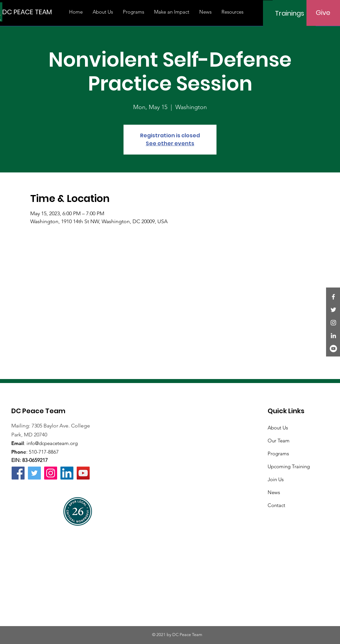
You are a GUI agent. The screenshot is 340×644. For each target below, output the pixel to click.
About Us (278, 428)
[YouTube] (333, 349)
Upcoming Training (289, 466)
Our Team (279, 441)
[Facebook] (333, 297)
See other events (170, 143)
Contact (276, 505)
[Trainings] (289, 13)
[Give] (323, 13)
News (274, 492)
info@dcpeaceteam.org (52, 443)
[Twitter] (333, 310)
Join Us (276, 479)
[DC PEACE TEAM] (27, 12)
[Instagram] (333, 323)
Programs (278, 453)
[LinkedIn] (333, 336)
